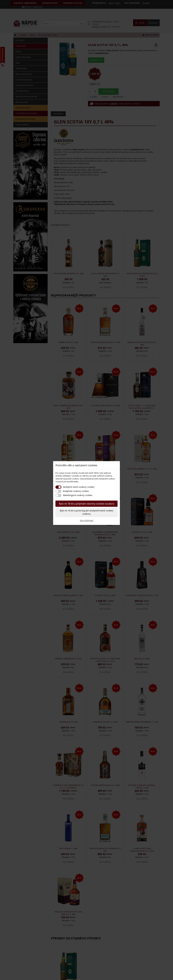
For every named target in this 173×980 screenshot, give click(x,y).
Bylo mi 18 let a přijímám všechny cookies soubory (87, 504)
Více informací (87, 520)
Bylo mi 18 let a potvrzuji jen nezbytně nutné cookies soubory (87, 512)
